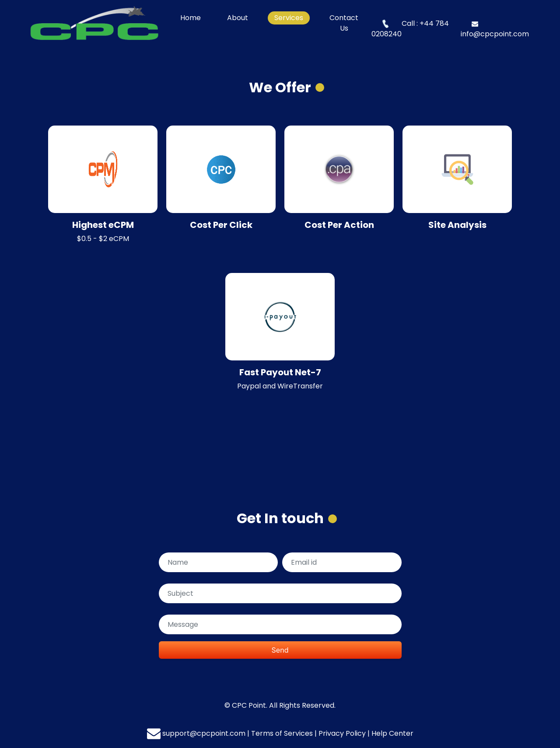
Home (194, 18)
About (238, 18)
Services (289, 18)
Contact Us (344, 23)
